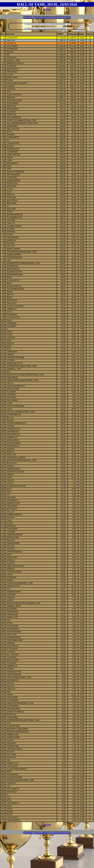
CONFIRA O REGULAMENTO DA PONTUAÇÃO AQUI (47, 18)
